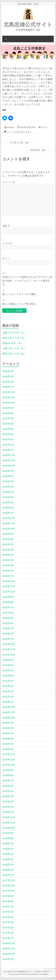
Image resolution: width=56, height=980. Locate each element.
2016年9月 (8, 959)
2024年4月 (8, 497)
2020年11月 (9, 712)
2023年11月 (9, 523)
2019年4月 (8, 796)
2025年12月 (9, 392)
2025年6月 (8, 424)
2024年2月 (8, 508)
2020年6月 (8, 738)
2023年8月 (8, 539)
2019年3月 (8, 801)
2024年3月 (8, 502)
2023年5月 (8, 555)
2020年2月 (8, 744)
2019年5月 (8, 791)
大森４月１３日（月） (14, 348)
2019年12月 (9, 754)
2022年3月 (8, 628)
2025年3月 (8, 439)
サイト (6, 258)
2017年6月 (8, 912)
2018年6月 (8, 849)
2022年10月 (9, 592)
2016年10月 (9, 954)
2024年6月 (8, 487)
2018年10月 (9, 828)
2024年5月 (8, 492)
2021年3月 (8, 691)
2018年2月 (8, 870)
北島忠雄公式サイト (28, 24)
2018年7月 (8, 843)
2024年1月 (8, 513)
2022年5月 (8, 618)
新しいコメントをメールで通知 (19, 294)
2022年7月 (8, 607)
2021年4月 (8, 686)
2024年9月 (8, 471)
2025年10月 (9, 403)
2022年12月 (9, 581)
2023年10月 (9, 529)
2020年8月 (8, 728)
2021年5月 (8, 681)
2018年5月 (8, 854)
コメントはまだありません (19, 132)
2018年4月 (8, 859)
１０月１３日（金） (18, 142)
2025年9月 (8, 408)
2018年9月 (8, 833)
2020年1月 (8, 749)
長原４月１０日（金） (14, 354)
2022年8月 (8, 602)
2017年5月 (8, 917)
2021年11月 (9, 649)
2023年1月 (8, 576)
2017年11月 (9, 885)
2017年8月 (8, 901)
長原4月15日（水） (13, 343)
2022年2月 (8, 634)
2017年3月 (8, 927)
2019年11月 (9, 759)
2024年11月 (9, 460)
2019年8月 (8, 775)
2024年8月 (8, 476)
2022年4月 (8, 623)
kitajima (10, 127)
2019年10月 (9, 765)
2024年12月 (9, 455)
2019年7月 (8, 780)
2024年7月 (8, 481)
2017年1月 (8, 938)
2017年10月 (9, 891)
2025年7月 (8, 418)
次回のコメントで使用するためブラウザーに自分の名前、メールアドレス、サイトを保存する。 (27, 281)
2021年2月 (8, 696)
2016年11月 (9, 948)
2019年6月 (8, 786)
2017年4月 (8, 922)
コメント (8, 182)
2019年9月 (8, 770)
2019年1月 (8, 812)
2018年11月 (9, 822)
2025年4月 (8, 434)
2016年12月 (9, 943)
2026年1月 (8, 387)
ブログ (44, 127)
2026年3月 (8, 376)
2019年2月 (8, 807)
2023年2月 (8, 571)
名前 (6, 226)
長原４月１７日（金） (14, 338)
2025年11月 (9, 397)
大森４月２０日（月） (14, 333)
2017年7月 (8, 906)
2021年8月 (8, 665)
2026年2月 (8, 382)
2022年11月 (9, 586)
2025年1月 (8, 450)
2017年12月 (9, 880)
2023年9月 (8, 534)
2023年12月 (9, 518)
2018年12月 (9, 817)
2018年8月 (8, 838)
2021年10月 (9, 655)
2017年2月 (8, 933)
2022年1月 (8, 639)
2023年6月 (8, 550)
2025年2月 (8, 445)
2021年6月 (8, 676)
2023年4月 (8, 560)
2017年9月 (8, 896)
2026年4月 (8, 371)
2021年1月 (8, 702)
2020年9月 (8, 723)
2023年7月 (8, 544)
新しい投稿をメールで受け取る (19, 304)
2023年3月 (8, 565)
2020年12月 (9, 707)
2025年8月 (8, 413)
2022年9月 (8, 597)
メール (7, 243)
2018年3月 (8, 864)
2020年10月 (9, 717)
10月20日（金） (40, 150)
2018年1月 (8, 875)
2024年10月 (9, 466)
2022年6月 (8, 613)
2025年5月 (8, 429)
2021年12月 (9, 644)
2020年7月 (8, 733)
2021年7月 (8, 670)
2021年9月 (8, 660)
